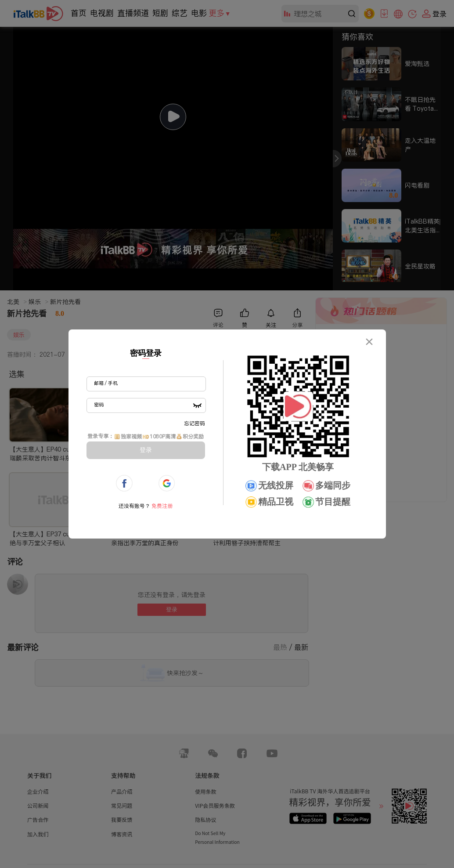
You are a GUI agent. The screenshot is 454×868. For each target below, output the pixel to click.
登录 (146, 450)
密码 (99, 405)
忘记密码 (195, 423)
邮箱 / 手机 (106, 383)
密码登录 (146, 353)
